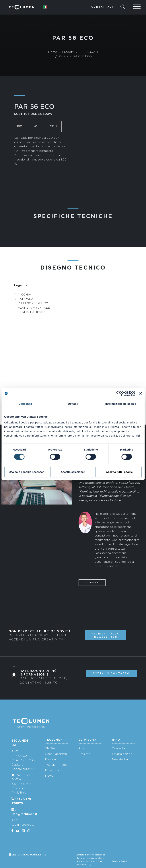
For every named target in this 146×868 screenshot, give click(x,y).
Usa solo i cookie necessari (27, 472)
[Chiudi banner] (141, 393)
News (49, 776)
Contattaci (102, 7)
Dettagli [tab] (73, 404)
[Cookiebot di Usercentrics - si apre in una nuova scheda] (119, 393)
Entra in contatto (111, 673)
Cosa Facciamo (56, 754)
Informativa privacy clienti (90, 858)
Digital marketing (28, 855)
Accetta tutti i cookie (119, 472)
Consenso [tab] (25, 404)
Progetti (84, 754)
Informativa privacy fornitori (91, 861)
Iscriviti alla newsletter (106, 635)
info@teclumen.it (24, 814)
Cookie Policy (83, 865)
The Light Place (56, 765)
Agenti (92, 583)
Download (52, 770)
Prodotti (85, 748)
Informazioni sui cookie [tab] (121, 404)
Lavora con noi (122, 754)
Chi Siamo (52, 748)
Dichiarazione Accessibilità (90, 855)
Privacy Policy (120, 861)
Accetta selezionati (73, 472)
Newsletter (120, 759)
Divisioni (51, 759)
